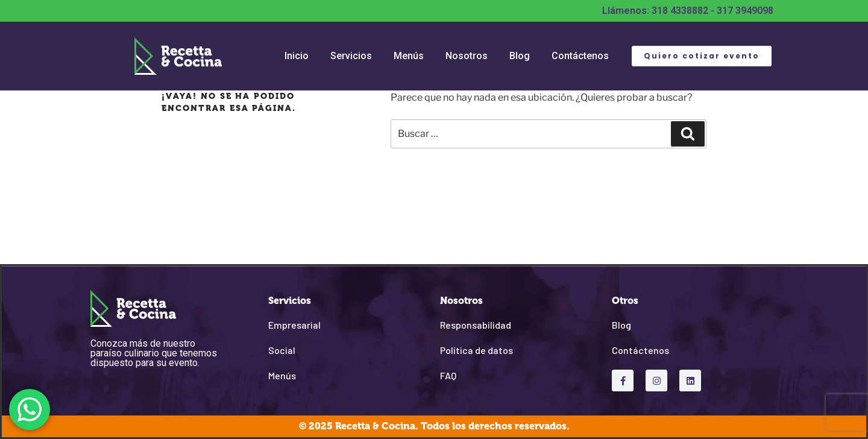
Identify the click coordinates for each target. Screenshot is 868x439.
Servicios (351, 56)
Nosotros (467, 56)
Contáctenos (580, 56)
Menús (409, 56)
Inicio (297, 56)
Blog (520, 56)
